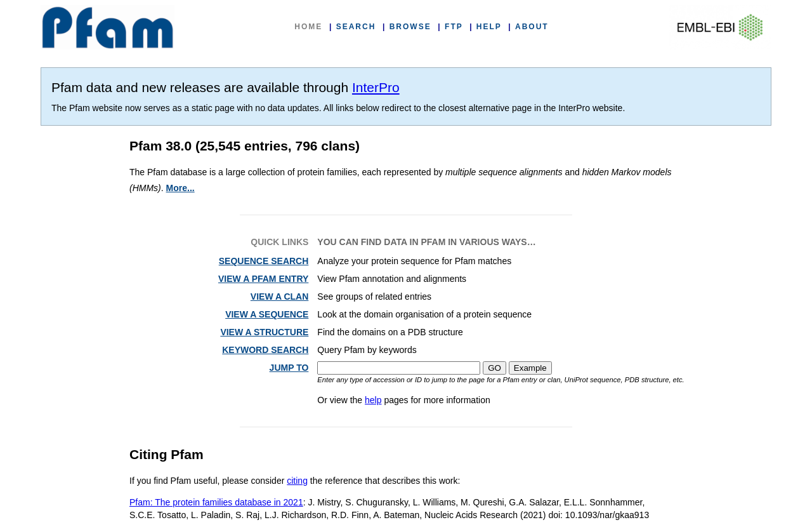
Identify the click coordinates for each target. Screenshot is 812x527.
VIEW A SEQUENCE (267, 314)
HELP (489, 27)
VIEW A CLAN (280, 297)
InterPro (376, 87)
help (373, 400)
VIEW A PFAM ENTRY (263, 279)
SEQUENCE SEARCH (264, 261)
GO (494, 368)
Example (530, 368)
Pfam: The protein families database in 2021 (216, 502)
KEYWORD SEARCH (265, 350)
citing (297, 481)
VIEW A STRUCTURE (264, 332)
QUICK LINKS (279, 242)
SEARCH (356, 27)
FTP (454, 27)
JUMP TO (289, 368)
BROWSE (410, 27)
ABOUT (532, 27)
